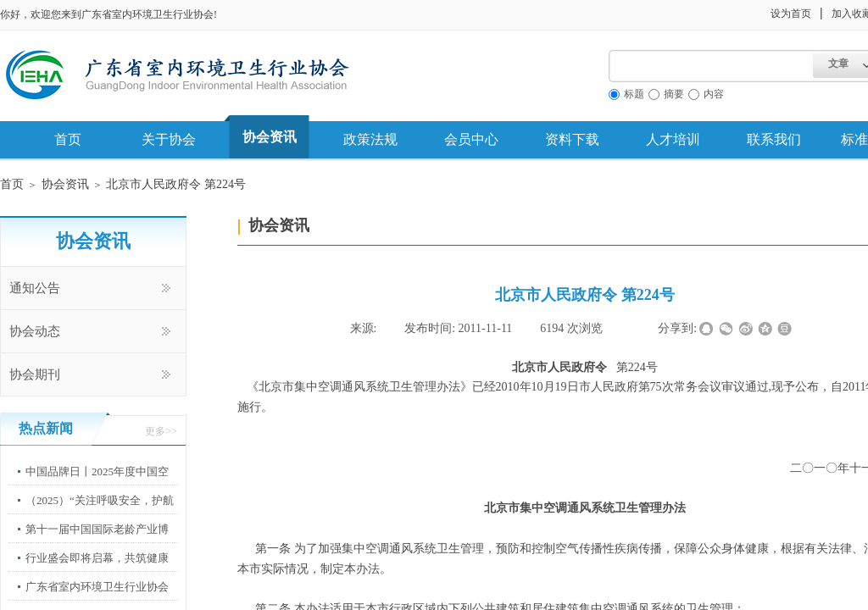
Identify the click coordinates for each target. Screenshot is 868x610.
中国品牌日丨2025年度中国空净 (97, 484)
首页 (68, 139)
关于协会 (169, 139)
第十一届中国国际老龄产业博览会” (97, 542)
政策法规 (370, 139)
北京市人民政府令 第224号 (176, 184)
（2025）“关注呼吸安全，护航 (100, 500)
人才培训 (673, 139)
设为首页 (791, 14)
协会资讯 (270, 137)
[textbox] (711, 66)
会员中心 (471, 139)
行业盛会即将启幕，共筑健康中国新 (97, 571)
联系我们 (774, 139)
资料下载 (572, 139)
